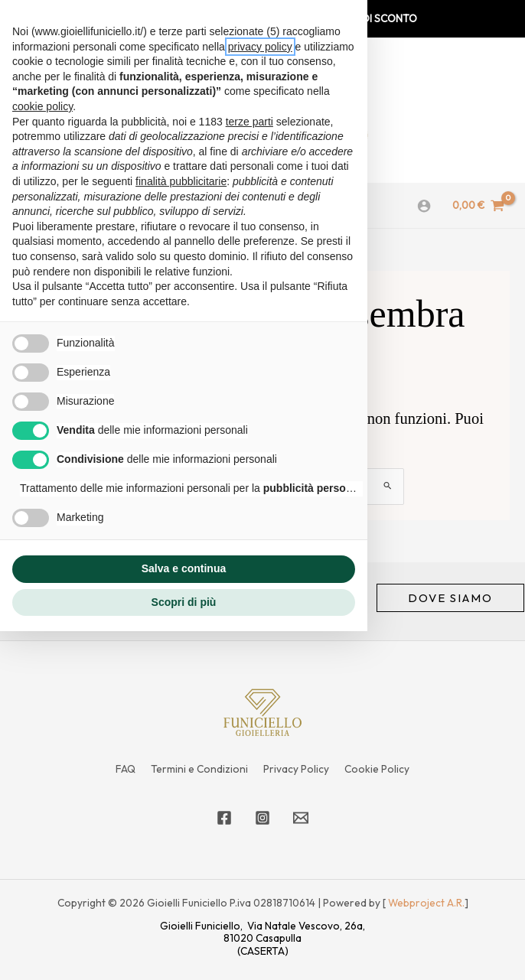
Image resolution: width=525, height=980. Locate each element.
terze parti (249, 122)
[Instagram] (262, 818)
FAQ (126, 769)
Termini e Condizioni (199, 769)
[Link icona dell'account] (424, 206)
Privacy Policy (296, 769)
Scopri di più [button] (184, 602)
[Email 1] (301, 818)
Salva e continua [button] (184, 568)
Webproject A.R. (426, 903)
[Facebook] (224, 818)
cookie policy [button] (42, 106)
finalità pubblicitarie (181, 181)
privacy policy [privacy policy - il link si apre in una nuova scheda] (260, 47)
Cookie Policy (377, 769)
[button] (450, 598)
